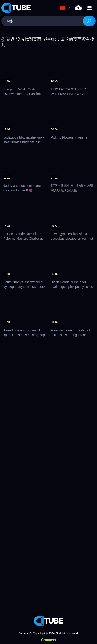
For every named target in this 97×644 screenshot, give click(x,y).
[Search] (89, 21)
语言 (63, 8)
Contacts (48, 640)
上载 (78, 8)
